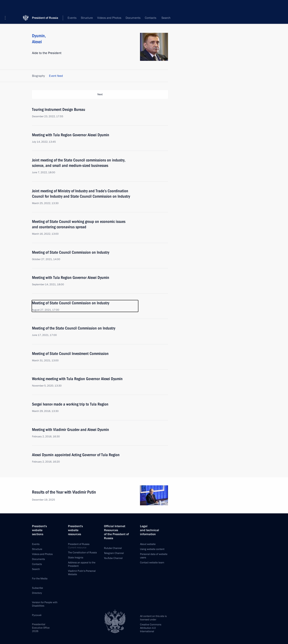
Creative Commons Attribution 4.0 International (151, 628)
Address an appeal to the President (82, 564)
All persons (161, 18)
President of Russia (45, 6)
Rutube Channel (113, 548)
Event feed (56, 76)
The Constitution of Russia (82, 553)
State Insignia (76, 558)
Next (100, 94)
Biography (38, 76)
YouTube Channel (113, 558)
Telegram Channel (114, 553)
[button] (7, 6)
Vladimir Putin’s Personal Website (82, 573)
